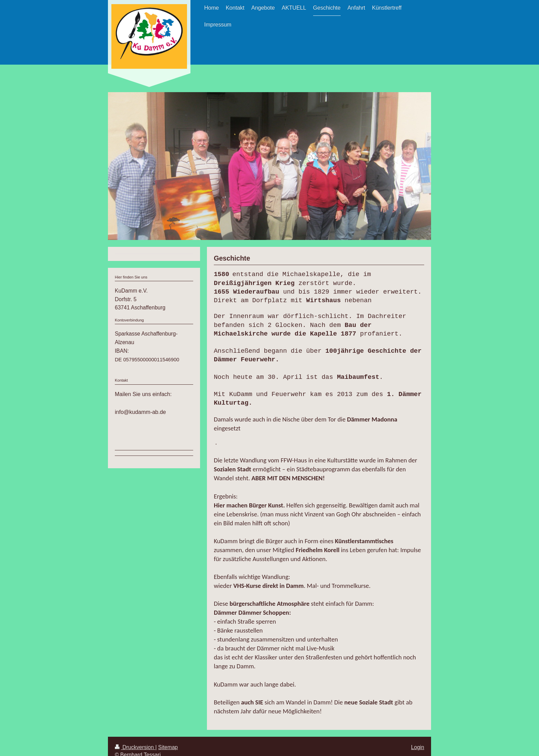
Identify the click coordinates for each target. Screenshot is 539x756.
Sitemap (168, 738)
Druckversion (135, 738)
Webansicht (410, 750)
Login (418, 738)
